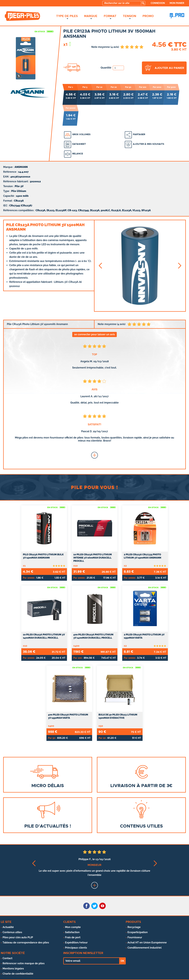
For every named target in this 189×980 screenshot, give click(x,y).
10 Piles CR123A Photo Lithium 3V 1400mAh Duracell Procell (44, 636)
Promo (148, 16)
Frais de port (73, 937)
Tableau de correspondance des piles (26, 943)
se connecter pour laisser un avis (94, 334)
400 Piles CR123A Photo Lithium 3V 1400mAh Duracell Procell (93, 636)
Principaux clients (76, 948)
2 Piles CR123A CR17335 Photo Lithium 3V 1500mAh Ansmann (142, 556)
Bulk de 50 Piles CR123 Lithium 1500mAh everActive (118, 716)
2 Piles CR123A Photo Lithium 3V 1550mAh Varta (144, 636)
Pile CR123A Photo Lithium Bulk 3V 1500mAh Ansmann (43, 556)
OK (122, 961)
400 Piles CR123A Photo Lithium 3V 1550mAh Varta (68, 716)
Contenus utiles (12, 932)
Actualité (8, 927)
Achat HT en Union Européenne (147, 943)
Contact (7, 958)
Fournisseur (135, 937)
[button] (100, 266)
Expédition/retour (76, 943)
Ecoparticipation (138, 932)
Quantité (112, 68)
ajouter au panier (169, 68)
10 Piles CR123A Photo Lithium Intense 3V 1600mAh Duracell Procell (93, 558)
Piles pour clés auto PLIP (18, 937)
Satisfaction (72, 932)
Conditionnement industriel (145, 948)
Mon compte (73, 927)
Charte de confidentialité (18, 974)
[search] (143, 3)
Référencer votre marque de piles (24, 963)
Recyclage (134, 927)
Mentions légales (13, 969)
